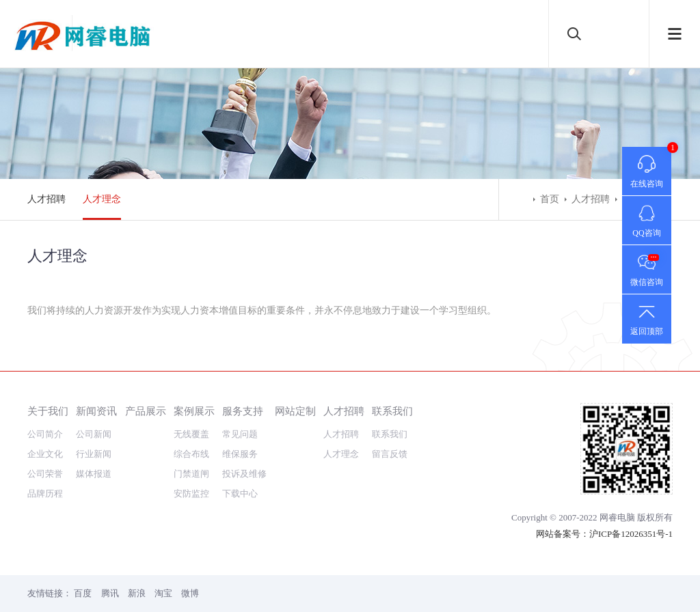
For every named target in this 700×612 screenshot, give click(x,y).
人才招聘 (46, 199)
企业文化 (45, 454)
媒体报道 (94, 474)
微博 (190, 593)
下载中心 (240, 493)
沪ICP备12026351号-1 (631, 534)
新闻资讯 (96, 411)
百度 (83, 593)
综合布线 (191, 454)
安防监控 (191, 493)
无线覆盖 (191, 434)
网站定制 (295, 411)
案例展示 (194, 411)
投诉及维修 (244, 474)
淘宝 (163, 593)
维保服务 (240, 454)
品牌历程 (45, 493)
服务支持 (243, 411)
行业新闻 (94, 454)
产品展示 (146, 411)
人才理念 (102, 199)
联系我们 (392, 411)
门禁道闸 (191, 474)
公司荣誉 (45, 474)
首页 (550, 199)
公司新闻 (94, 434)
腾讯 (110, 593)
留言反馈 (390, 454)
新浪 (137, 593)
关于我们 (48, 411)
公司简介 (45, 434)
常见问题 (240, 434)
